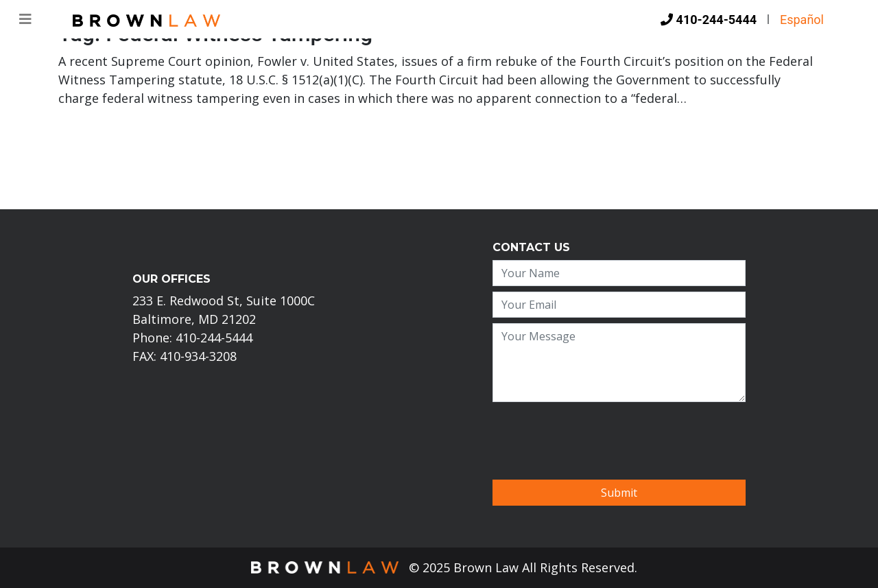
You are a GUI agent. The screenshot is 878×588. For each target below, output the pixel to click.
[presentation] (597, 434)
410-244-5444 (709, 20)
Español (802, 20)
